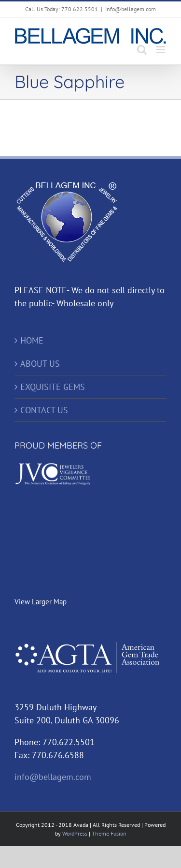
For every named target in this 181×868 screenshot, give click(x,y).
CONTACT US (44, 410)
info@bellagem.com (131, 9)
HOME (32, 340)
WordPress (75, 833)
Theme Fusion (109, 833)
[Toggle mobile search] (142, 50)
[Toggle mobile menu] (161, 50)
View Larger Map (41, 602)
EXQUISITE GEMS (53, 387)
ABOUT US (40, 364)
